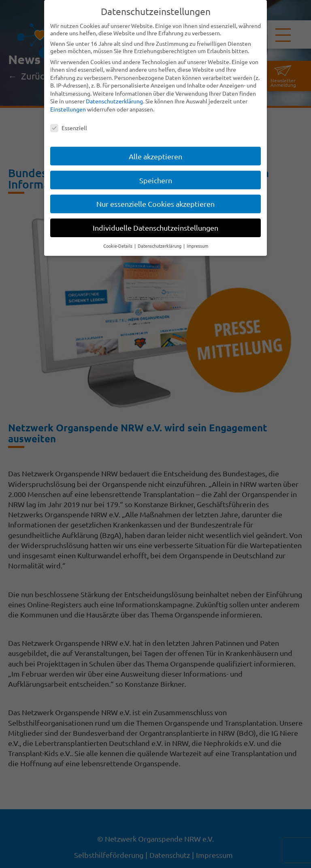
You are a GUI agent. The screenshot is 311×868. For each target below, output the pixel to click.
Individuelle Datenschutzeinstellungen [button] (155, 228)
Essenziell (69, 128)
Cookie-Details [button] (118, 246)
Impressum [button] (197, 246)
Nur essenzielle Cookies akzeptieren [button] (155, 204)
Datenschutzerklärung (114, 101)
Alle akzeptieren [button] (155, 156)
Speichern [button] (156, 180)
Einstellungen (68, 109)
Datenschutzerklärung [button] (160, 246)
